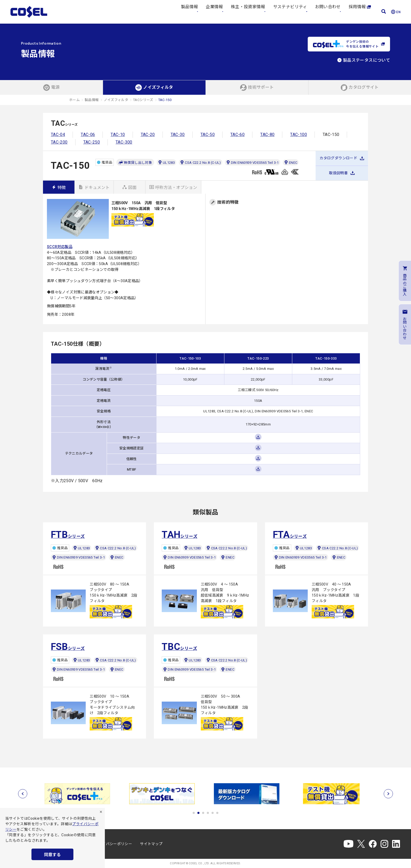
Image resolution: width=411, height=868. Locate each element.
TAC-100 (299, 135)
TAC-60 (237, 135)
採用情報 (360, 12)
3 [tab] (203, 813)
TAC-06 (88, 135)
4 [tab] (208, 813)
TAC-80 (267, 135)
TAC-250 (92, 142)
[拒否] (101, 812)
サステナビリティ (290, 12)
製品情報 (189, 12)
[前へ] (23, 794)
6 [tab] (217, 813)
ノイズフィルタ (116, 100)
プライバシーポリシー (113, 844)
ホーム (74, 100)
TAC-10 (118, 135)
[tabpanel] (79, 794)
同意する (52, 855)
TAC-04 (58, 135)
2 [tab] (198, 813)
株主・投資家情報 (248, 12)
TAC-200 (59, 142)
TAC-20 (148, 135)
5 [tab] (213, 813)
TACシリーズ (143, 100)
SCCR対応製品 (60, 247)
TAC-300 (124, 142)
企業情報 (214, 12)
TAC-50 (208, 135)
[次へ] (388, 794)
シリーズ (68, 535)
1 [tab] (194, 813)
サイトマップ (151, 844)
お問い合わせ (328, 12)
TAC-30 (178, 135)
